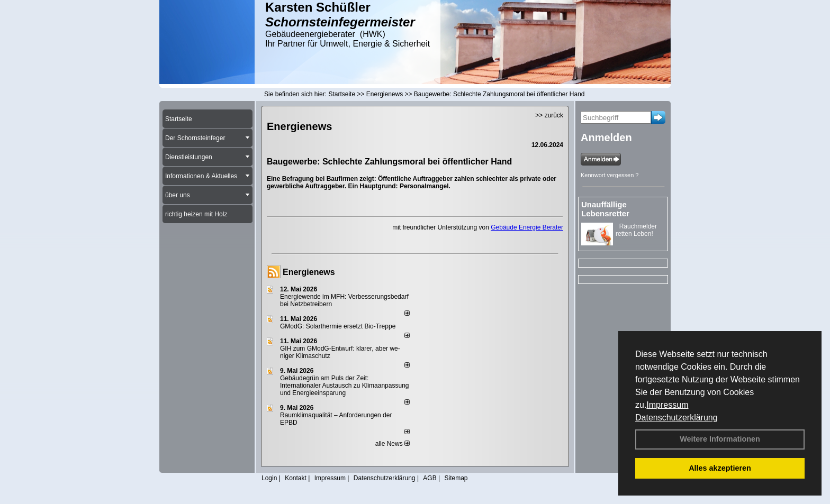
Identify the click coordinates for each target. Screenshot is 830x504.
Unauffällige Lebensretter (605, 209)
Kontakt (296, 478)
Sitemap (456, 478)
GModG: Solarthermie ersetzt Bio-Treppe (338, 326)
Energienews (309, 272)
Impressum (667, 405)
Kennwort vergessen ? (610, 175)
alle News (393, 444)
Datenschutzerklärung (676, 418)
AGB (430, 478)
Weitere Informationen (720, 439)
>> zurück (549, 115)
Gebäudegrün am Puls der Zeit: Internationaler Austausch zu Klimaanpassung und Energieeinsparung (345, 386)
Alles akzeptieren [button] (720, 468)
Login (269, 478)
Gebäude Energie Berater (527, 227)
